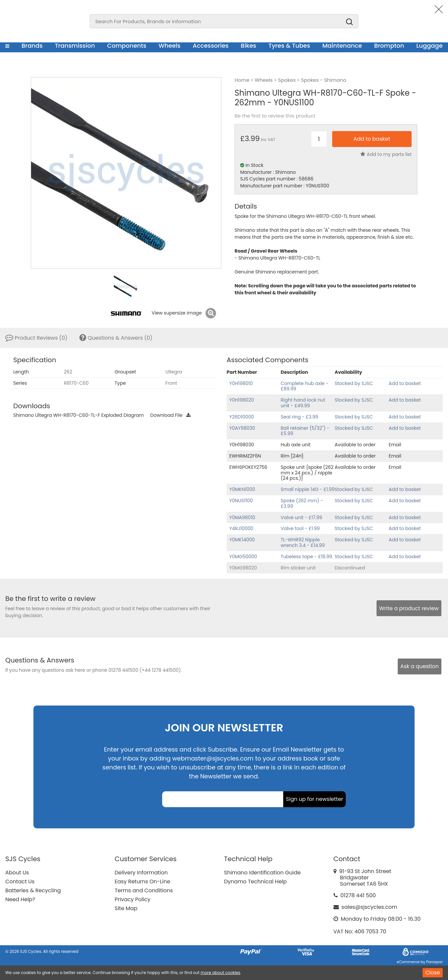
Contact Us (20, 882)
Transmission (75, 46)
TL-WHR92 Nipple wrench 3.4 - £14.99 (303, 542)
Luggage (429, 46)
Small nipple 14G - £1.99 (308, 489)
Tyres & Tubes (289, 46)
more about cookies (220, 973)
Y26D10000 (242, 417)
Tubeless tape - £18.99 (306, 557)
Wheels (169, 46)
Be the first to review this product (275, 116)
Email (395, 445)
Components (127, 46)
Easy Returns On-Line (143, 882)
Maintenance (342, 46)
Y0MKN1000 (242, 489)
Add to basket (405, 383)
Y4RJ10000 (241, 528)
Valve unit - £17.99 (301, 517)
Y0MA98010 (242, 517)
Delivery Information (141, 873)
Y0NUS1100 (241, 501)
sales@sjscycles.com (369, 907)
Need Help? (20, 899)
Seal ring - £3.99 (299, 417)
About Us (17, 873)
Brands (32, 46)
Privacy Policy (133, 899)
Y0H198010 (241, 383)
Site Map (126, 908)
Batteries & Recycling (33, 890)
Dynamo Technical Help (255, 882)
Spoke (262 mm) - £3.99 (302, 503)
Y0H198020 (242, 400)
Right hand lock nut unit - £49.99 (303, 403)
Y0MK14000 (242, 540)
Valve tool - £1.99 (300, 528)
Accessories (210, 46)
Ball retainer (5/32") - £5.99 (305, 431)
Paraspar (434, 962)
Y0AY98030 (242, 428)
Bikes (249, 46)
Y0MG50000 (243, 557)
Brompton (389, 46)
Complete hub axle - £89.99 (304, 386)
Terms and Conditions (144, 890)
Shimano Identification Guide (262, 873)
